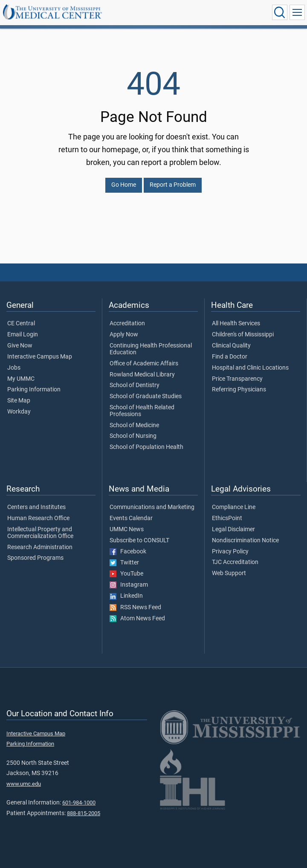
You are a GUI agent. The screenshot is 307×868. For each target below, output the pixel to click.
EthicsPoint (227, 518)
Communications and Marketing (152, 507)
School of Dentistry (135, 385)
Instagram (129, 585)
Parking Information (34, 390)
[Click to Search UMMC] (280, 12)
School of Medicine (134, 425)
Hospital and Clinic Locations (250, 368)
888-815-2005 (84, 813)
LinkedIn (126, 596)
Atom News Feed (137, 619)
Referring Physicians (239, 390)
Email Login (23, 335)
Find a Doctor (230, 357)
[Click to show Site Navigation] (297, 12)
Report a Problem (173, 185)
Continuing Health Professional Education (151, 349)
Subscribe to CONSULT (139, 541)
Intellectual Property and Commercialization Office (40, 533)
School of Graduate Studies (146, 396)
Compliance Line (234, 507)
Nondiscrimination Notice (245, 541)
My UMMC (21, 379)
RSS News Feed (135, 608)
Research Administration (40, 547)
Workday (19, 412)
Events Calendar (131, 518)
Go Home (124, 185)
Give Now (20, 346)
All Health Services (236, 324)
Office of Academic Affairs (144, 364)
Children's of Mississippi (243, 335)
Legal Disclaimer (233, 529)
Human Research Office (38, 518)
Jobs (14, 368)
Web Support (229, 573)
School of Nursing (133, 436)
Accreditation (127, 324)
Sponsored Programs (35, 558)
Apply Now (124, 335)
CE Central (21, 324)
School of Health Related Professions (142, 411)
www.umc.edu (24, 784)
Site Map (19, 401)
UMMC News (127, 529)
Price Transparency (237, 379)
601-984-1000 (79, 803)
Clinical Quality (231, 346)
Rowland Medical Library (142, 375)
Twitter (124, 563)
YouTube (126, 574)
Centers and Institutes (36, 507)
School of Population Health (146, 447)
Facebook (128, 552)
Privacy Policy (230, 552)
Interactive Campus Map (40, 357)
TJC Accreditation (235, 562)
